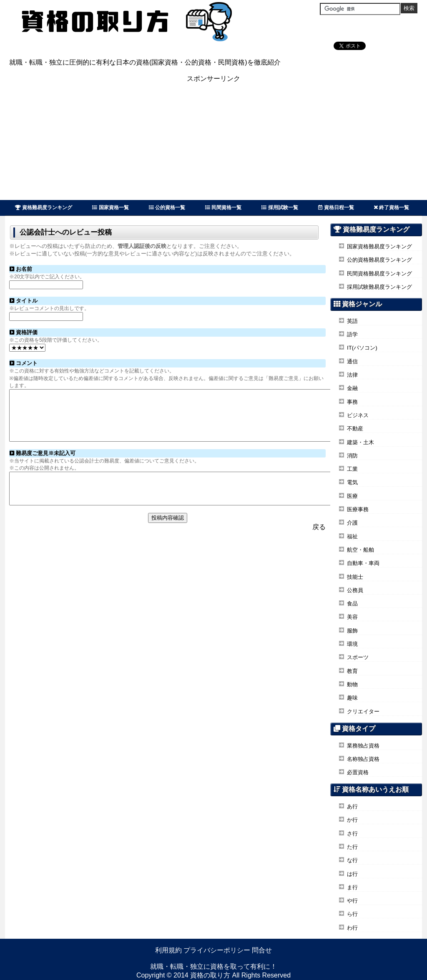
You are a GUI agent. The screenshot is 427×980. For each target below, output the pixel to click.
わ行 (352, 928)
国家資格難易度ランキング (379, 246)
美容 (352, 617)
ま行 (352, 887)
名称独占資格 (363, 759)
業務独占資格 (363, 746)
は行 (352, 874)
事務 (352, 402)
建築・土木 (360, 442)
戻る (319, 543)
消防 (352, 456)
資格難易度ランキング (44, 207)
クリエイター (363, 711)
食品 (352, 604)
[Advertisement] (213, 142)
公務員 (355, 590)
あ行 (352, 806)
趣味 (352, 698)
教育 (352, 671)
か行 (352, 820)
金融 (352, 388)
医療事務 (358, 509)
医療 (352, 496)
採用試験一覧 (280, 207)
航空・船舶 (360, 550)
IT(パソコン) (362, 348)
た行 (352, 847)
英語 (352, 321)
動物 (352, 684)
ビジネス (358, 415)
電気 (352, 482)
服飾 (352, 631)
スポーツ (358, 657)
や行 (352, 901)
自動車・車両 (363, 563)
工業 (352, 469)
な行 (352, 860)
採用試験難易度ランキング (379, 287)
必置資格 (358, 772)
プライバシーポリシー (217, 950)
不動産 (355, 429)
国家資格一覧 (110, 207)
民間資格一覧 (223, 207)
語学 (352, 334)
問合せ (262, 950)
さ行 (352, 834)
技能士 (355, 577)
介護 (352, 523)
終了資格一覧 (392, 207)
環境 (352, 644)
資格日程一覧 (336, 207)
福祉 (352, 536)
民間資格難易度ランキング (379, 274)
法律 (352, 375)
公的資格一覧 (167, 207)
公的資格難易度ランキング (379, 260)
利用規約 (168, 950)
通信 (352, 361)
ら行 (352, 914)
